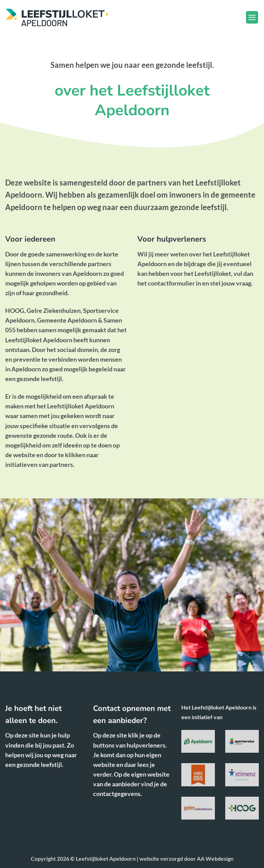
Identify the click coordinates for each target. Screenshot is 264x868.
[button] (252, 17)
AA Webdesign (215, 858)
